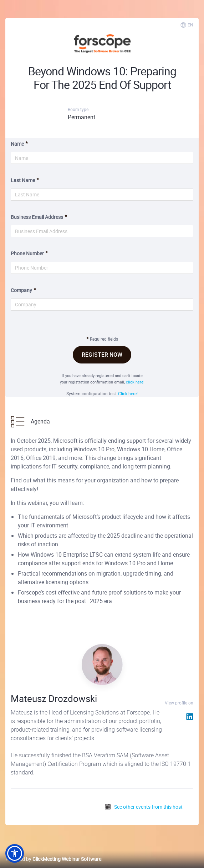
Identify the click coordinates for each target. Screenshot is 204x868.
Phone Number (27, 253)
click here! (135, 382)
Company (21, 290)
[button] (15, 853)
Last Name (23, 180)
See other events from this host (143, 807)
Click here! (128, 393)
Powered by (53, 859)
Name (17, 144)
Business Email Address (37, 217)
